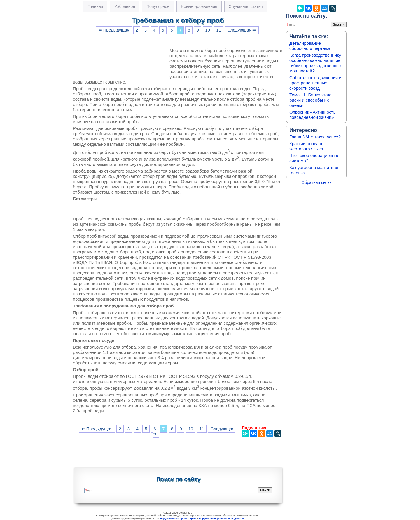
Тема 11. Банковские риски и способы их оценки (310, 100)
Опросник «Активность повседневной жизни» (312, 115)
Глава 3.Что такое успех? (315, 137)
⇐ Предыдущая (114, 30)
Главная (95, 6)
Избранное (125, 6)
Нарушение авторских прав (178, 519)
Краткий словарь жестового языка (306, 146)
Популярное (158, 6)
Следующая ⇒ (242, 30)
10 (207, 30)
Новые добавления (199, 6)
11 (218, 30)
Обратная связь (316, 182)
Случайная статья (246, 6)
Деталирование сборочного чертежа (310, 46)
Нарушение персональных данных (222, 519)
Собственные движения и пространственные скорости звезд (315, 83)
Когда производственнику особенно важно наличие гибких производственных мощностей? (315, 63)
